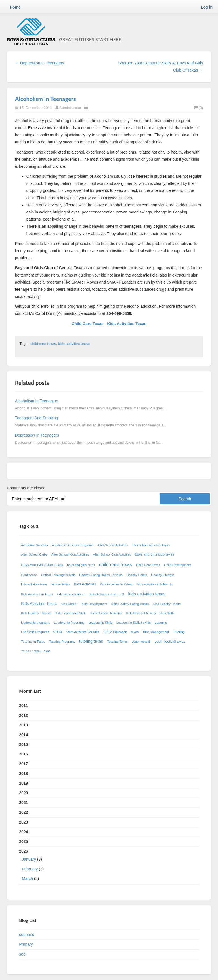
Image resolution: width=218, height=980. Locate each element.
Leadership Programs (69, 623)
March (27, 878)
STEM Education (115, 632)
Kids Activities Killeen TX (107, 594)
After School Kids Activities (70, 554)
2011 (23, 705)
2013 (23, 725)
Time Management (156, 632)
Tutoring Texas (117, 642)
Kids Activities (85, 584)
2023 (23, 822)
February (30, 869)
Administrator (71, 108)
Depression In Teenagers (37, 435)
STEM (57, 632)
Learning (161, 623)
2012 (23, 715)
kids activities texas (74, 344)
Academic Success (34, 545)
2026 (109, 866)
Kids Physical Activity (141, 613)
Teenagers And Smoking (37, 418)
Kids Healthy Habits (167, 604)
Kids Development (94, 604)
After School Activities (113, 545)
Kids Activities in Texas (37, 594)
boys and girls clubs (81, 565)
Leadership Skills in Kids (134, 623)
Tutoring (179, 632)
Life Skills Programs (35, 632)
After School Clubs (34, 554)
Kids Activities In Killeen (117, 584)
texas (135, 632)
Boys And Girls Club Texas (42, 565)
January (29, 859)
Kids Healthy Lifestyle (36, 613)
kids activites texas (34, 584)
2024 (23, 832)
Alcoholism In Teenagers (45, 99)
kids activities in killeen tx (155, 584)
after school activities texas (151, 545)
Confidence (29, 575)
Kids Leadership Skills (71, 613)
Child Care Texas (88, 324)
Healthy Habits (137, 575)
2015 (23, 744)
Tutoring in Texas (33, 642)
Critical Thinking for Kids (58, 575)
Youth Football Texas (36, 651)
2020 (23, 793)
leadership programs (35, 623)
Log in (207, 7)
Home (15, 7)
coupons (27, 935)
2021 (23, 803)
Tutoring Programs (62, 642)
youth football (141, 642)
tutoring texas (91, 641)
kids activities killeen (71, 594)
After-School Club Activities (112, 554)
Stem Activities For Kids (83, 632)
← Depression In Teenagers (40, 63)
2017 (23, 764)
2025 (23, 841)
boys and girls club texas (155, 554)
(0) (198, 108)
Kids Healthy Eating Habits (130, 604)
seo (22, 954)
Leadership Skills (100, 623)
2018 (23, 774)
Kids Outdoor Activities (106, 613)
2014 (23, 735)
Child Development (178, 565)
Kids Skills (167, 613)
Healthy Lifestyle (163, 575)
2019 (23, 783)
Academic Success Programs (73, 545)
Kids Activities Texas (127, 324)
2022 (23, 812)
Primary (26, 944)
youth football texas (170, 642)
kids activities (61, 584)
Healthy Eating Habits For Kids (101, 575)
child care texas (43, 344)
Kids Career (69, 604)
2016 (23, 754)
